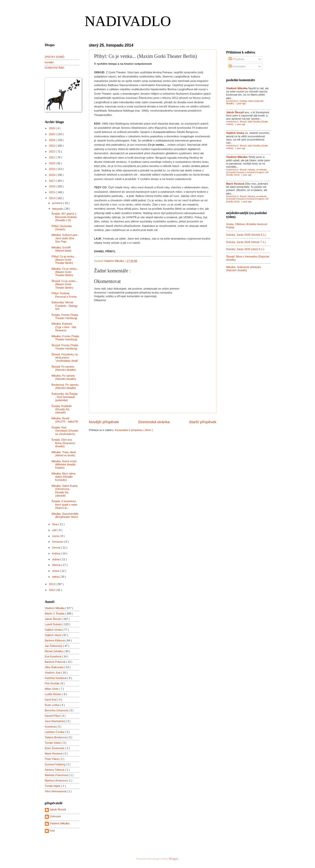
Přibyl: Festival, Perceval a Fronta (64, 295)
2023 (52, 146)
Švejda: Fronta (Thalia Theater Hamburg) (65, 316)
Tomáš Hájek (53, 786)
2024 (52, 140)
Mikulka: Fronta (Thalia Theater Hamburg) (65, 338)
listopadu (58, 209)
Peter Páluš (52, 759)
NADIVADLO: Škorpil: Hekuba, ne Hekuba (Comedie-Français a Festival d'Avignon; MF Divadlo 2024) (248, 172)
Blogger (173, 859)
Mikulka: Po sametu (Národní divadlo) (64, 377)
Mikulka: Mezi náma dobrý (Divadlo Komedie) (63, 477)
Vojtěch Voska (54, 630)
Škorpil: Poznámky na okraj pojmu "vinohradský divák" (65, 358)
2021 (52, 157)
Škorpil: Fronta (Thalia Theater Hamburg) (65, 347)
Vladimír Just (53, 673)
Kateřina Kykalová (56, 678)
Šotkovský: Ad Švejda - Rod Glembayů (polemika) (64, 397)
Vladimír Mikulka (55, 608)
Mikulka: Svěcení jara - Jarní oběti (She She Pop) (65, 238)
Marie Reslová (54, 753)
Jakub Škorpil (53, 619)
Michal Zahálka (54, 651)
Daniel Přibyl (53, 716)
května (57, 553)
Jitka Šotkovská (55, 667)
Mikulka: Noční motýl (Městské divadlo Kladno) (64, 465)
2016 (52, 186)
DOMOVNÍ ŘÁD (55, 68)
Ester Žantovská (55, 748)
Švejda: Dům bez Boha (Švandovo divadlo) (63, 443)
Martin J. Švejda (55, 613)
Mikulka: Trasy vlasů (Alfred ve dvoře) (64, 454)
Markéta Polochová (57, 775)
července (58, 542)
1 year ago (241, 103)
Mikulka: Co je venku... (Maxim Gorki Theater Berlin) (65, 272)
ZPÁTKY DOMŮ (55, 57)
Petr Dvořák (52, 683)
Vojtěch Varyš (53, 635)
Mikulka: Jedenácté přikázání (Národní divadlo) (244, 269)
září (55, 530)
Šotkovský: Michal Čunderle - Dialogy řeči (64, 306)
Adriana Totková (55, 770)
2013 (52, 584)
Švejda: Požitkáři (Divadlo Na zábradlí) (62, 409)
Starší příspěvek (203, 422)
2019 (52, 169)
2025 (52, 134)
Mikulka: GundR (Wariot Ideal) (61, 249)
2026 (52, 128)
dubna (56, 559)
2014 (52, 198)
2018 (52, 175)
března (57, 565)
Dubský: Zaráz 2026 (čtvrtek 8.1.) (246, 235)
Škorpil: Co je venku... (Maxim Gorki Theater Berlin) (65, 284)
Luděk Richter (54, 694)
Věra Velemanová (56, 791)
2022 (52, 152)
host (52, 830)
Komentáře (237, 66)
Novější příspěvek (104, 422)
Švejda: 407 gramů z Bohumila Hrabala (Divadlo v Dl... (64, 217)
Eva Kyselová (53, 656)
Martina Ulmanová (56, 780)
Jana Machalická (55, 721)
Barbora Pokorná (55, 662)
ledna (56, 577)
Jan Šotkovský (54, 646)
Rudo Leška (52, 705)
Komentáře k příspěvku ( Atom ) (134, 430)
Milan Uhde (52, 689)
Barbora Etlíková (55, 640)
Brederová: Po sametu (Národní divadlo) (65, 386)
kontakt (49, 62)
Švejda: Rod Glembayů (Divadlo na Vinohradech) (65, 431)
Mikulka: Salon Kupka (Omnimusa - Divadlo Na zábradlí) (64, 491)
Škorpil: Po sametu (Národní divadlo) (64, 368)
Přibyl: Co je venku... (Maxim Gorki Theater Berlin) (64, 260)
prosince (58, 203)
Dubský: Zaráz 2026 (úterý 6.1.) (245, 249)
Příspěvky (237, 59)
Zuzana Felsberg (55, 764)
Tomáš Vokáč (53, 743)
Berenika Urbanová (57, 710)
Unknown (55, 816)
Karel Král (51, 700)
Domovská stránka (154, 422)
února (56, 571)
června (57, 548)
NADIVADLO (128, 21)
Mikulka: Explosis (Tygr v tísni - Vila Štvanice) (64, 327)
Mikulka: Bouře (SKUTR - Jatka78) (65, 420)
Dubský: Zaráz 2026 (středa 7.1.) (246, 242)
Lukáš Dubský (54, 624)
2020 (52, 163)
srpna (56, 536)
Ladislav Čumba (55, 732)
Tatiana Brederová (56, 737)
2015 (52, 192)
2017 (52, 181)
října (55, 524)
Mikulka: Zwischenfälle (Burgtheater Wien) (65, 515)
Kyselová (51, 727)
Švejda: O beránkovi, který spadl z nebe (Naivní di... (64, 504)
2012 (52, 590)
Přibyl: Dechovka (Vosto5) (62, 228)
